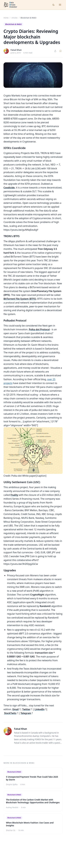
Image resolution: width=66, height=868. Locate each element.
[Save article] (60, 51)
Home (6, 18)
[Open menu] (60, 5)
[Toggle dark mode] (53, 5)
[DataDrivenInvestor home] (10, 5)
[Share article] (55, 51)
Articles (15, 18)
